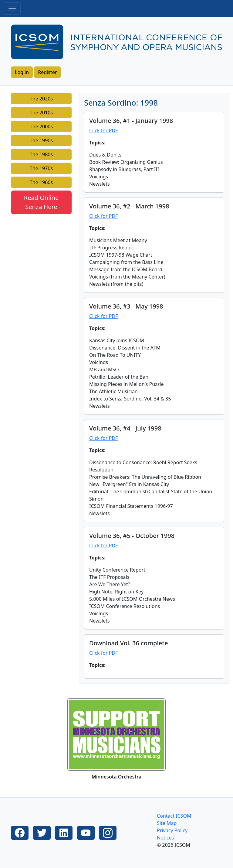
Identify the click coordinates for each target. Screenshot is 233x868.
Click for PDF (103, 130)
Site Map (167, 823)
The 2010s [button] (41, 113)
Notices (165, 838)
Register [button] (47, 72)
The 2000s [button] (41, 127)
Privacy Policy (172, 830)
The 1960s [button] (41, 182)
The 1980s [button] (41, 154)
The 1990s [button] (41, 140)
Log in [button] (22, 72)
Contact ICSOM (174, 816)
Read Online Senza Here (41, 202)
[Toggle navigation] (12, 8)
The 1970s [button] (41, 168)
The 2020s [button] (41, 99)
